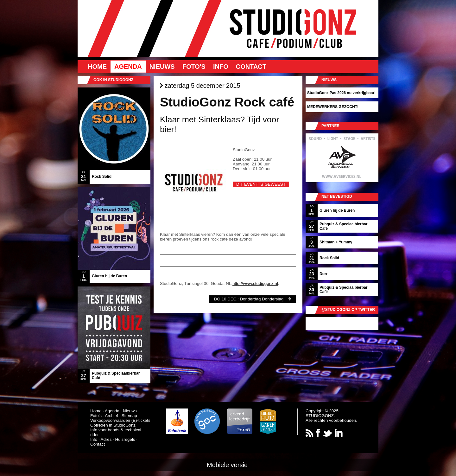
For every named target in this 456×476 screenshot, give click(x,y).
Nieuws (162, 67)
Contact (251, 67)
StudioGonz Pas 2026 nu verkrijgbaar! (341, 93)
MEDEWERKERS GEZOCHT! (333, 107)
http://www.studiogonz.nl (255, 283)
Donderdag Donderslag (262, 299)
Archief (111, 416)
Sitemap (129, 416)
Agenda (128, 67)
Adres (106, 439)
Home (97, 67)
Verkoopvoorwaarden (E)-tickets (120, 420)
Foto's (194, 67)
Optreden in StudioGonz (113, 425)
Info (221, 67)
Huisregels (125, 439)
